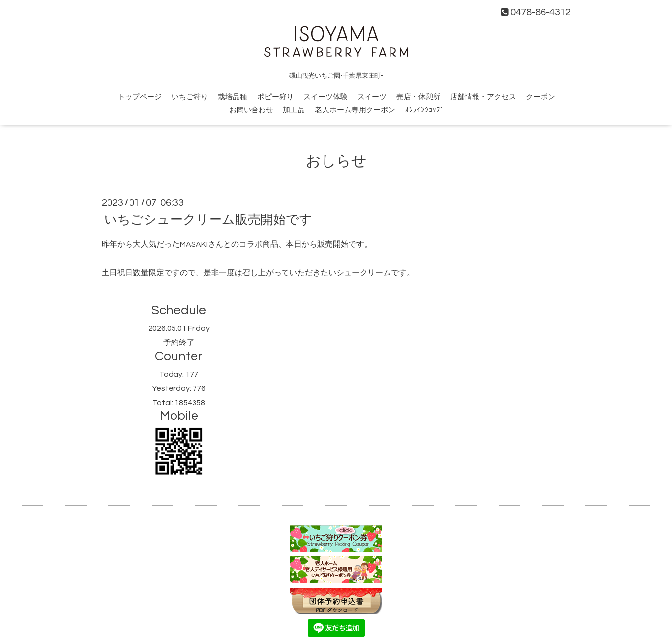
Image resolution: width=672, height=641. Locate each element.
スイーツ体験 (325, 97)
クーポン (541, 97)
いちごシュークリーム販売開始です (208, 220)
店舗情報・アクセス (483, 97)
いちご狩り (190, 97)
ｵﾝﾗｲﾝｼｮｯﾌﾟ (425, 110)
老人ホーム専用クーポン (355, 110)
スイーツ (372, 97)
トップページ (140, 97)
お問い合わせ (251, 110)
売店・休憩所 (418, 97)
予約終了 (179, 342)
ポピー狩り (275, 97)
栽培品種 (233, 97)
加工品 (294, 110)
